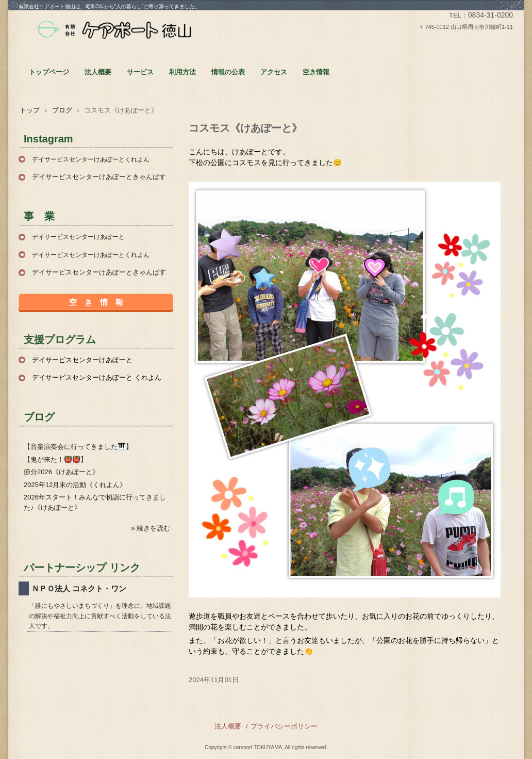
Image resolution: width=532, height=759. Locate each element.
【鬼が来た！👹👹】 (55, 459)
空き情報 (316, 72)
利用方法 (182, 72)
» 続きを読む (151, 528)
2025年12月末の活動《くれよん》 (75, 485)
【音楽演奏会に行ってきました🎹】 (78, 447)
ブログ (62, 110)
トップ (30, 110)
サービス (140, 72)
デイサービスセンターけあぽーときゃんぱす (99, 177)
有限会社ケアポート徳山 (114, 30)
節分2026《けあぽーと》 (61, 472)
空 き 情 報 (96, 302)
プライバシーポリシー (284, 726)
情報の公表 (228, 72)
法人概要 (98, 72)
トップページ (49, 72)
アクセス (274, 72)
